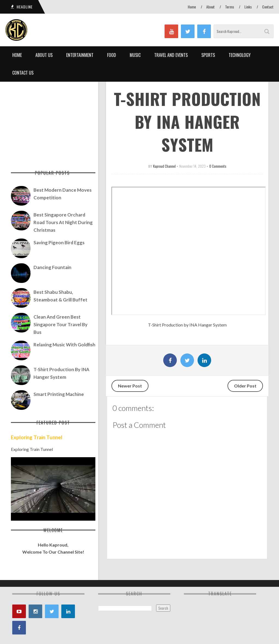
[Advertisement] (53, 123)
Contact (268, 7)
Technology (240, 55)
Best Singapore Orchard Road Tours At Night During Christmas (63, 222)
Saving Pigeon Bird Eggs (59, 242)
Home (192, 7)
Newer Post (130, 386)
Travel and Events (171, 55)
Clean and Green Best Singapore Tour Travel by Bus (60, 324)
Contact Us (23, 73)
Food (112, 55)
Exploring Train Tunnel (37, 437)
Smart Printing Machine (59, 394)
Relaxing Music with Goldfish (64, 345)
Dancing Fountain (52, 267)
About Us (44, 55)
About (210, 7)
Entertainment (80, 55)
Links (248, 7)
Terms (230, 7)
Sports (208, 55)
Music (135, 55)
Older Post (245, 386)
